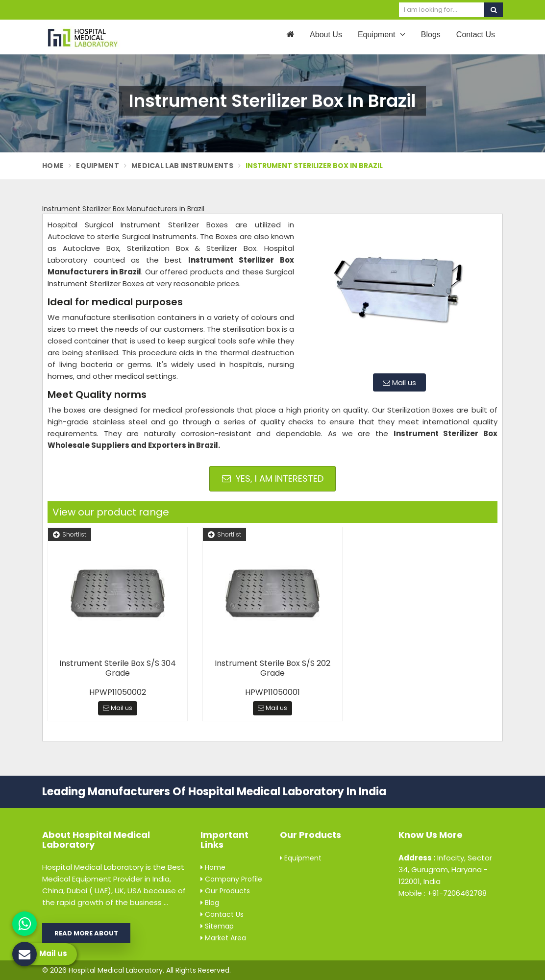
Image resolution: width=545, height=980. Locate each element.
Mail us (399, 382)
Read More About (86, 933)
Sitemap (217, 926)
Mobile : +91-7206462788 (443, 893)
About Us (326, 35)
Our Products (225, 891)
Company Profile (231, 879)
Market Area (223, 938)
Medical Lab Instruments (182, 166)
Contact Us (476, 35)
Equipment (382, 34)
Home (53, 166)
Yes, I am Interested (273, 478)
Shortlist (70, 534)
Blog (210, 903)
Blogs (431, 35)
